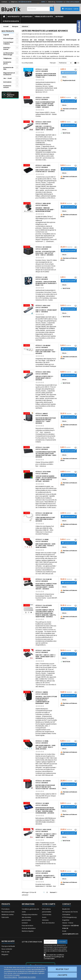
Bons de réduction (48, 923)
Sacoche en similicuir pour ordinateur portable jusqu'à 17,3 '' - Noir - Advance (46, 421)
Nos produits (13, 17)
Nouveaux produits (8, 912)
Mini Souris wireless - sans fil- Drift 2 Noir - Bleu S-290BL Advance (45, 747)
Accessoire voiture (7, 87)
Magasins (5, 955)
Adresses (45, 920)
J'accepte (62, 975)
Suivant (54, 892)
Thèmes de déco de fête (44, 17)
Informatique (8, 38)
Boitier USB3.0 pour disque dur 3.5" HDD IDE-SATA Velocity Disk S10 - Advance (46, 787)
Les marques (27, 17)
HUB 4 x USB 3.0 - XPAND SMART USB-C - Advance (46, 311)
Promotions (6, 909)
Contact (4, 2)
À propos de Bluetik (11, 21)
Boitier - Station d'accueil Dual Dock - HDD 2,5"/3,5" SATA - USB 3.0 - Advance (45, 253)
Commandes (47, 915)
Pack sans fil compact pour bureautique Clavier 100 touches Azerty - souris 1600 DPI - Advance (46, 586)
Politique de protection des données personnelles (30, 917)
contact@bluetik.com (70, 934)
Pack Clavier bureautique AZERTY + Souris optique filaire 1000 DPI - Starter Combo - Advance (45, 105)
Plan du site (5, 952)
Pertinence (66, 63)
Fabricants (5, 917)
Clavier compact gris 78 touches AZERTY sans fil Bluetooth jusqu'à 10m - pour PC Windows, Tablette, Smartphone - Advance (46, 613)
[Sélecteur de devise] (45, 2)
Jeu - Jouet (7, 78)
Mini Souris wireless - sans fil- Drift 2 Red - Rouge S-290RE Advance (45, 546)
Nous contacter (7, 949)
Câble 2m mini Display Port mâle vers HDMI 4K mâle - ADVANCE (45, 519)
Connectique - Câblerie (9, 43)
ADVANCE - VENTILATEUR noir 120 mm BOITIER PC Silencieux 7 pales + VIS (46, 75)
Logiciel (6, 35)
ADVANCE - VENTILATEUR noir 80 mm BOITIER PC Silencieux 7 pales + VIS (46, 283)
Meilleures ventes (8, 915)
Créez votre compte (72, 2)
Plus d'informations (11, 977)
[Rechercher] (40, 9)
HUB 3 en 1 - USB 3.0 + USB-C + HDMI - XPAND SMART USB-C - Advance (46, 657)
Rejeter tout (62, 969)
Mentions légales (28, 931)
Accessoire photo (7, 63)
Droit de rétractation (29, 928)
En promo (59, 17)
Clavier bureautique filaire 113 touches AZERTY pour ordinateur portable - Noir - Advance (46, 454)
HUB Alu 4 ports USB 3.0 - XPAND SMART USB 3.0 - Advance (45, 378)
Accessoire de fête (8, 68)
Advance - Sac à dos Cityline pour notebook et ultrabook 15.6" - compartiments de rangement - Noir (46, 700)
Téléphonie (7, 58)
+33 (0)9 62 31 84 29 (25, 2)
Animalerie (7, 82)
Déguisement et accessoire (9, 74)
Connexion (59, 2)
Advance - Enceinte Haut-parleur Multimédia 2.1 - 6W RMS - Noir (45, 877)
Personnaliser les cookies (27, 977)
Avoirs (44, 917)
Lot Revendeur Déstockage (8, 54)
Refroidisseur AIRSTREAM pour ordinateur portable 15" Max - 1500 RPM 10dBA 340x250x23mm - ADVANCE (45, 810)
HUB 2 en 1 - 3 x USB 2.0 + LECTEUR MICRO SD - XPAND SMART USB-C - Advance (45, 128)
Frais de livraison (28, 926)
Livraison (25, 923)
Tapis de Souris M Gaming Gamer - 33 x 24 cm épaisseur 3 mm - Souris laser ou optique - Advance (46, 479)
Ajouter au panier (69, 73)
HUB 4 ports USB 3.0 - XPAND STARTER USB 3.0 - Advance (46, 171)
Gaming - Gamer (7, 48)
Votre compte (49, 904)
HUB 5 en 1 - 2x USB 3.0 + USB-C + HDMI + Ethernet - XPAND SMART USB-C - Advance (46, 836)
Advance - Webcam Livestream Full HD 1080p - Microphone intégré (45, 210)
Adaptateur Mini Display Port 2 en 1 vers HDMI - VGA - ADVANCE (46, 352)
